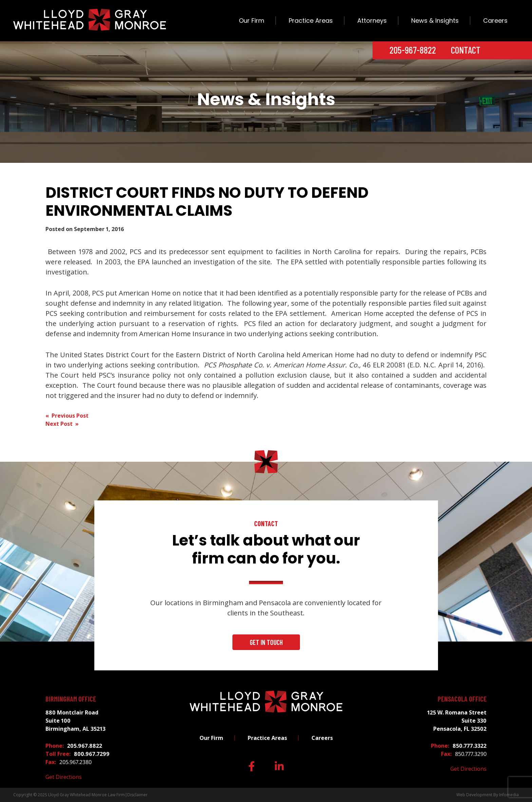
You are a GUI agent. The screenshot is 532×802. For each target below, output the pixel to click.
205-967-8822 (413, 50)
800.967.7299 (92, 754)
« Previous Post (67, 416)
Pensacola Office (462, 699)
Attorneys (372, 21)
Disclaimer (137, 795)
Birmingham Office (71, 699)
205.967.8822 (85, 746)
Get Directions (64, 777)
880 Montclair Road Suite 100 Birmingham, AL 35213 (75, 721)
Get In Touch (266, 642)
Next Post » (62, 424)
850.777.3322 (470, 746)
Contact (466, 50)
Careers (495, 21)
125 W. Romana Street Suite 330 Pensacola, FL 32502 (457, 721)
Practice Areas (311, 21)
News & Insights (435, 21)
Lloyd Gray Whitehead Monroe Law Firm (87, 795)
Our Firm (252, 21)
